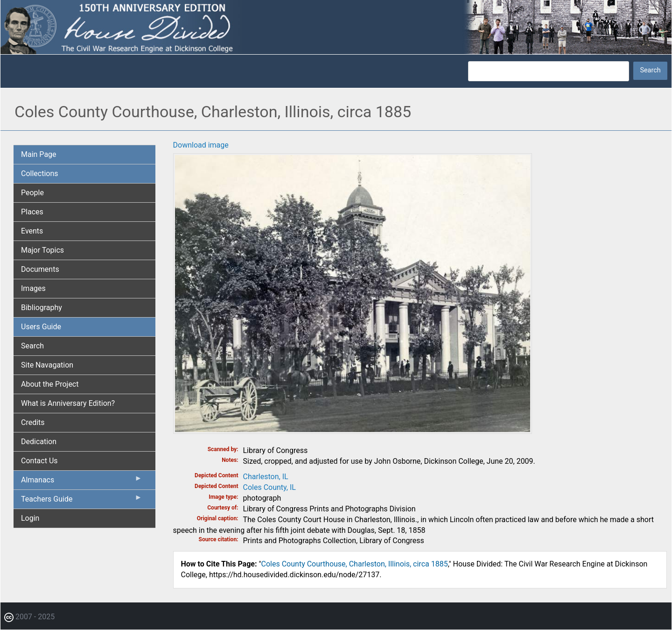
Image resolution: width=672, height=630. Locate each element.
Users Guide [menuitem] (41, 327)
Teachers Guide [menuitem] (82, 501)
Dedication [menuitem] (39, 442)
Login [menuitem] (30, 518)
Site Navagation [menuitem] (47, 365)
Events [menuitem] (32, 231)
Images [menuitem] (33, 288)
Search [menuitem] (32, 346)
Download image (201, 145)
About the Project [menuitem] (50, 384)
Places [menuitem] (32, 212)
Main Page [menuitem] (39, 154)
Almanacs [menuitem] (82, 482)
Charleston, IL (266, 477)
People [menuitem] (32, 193)
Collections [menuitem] (40, 173)
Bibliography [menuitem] (42, 308)
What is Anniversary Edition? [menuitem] (68, 403)
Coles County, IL (269, 487)
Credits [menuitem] (33, 422)
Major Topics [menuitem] (42, 250)
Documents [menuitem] (40, 269)
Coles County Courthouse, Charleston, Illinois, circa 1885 (355, 564)
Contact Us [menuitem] (39, 461)
